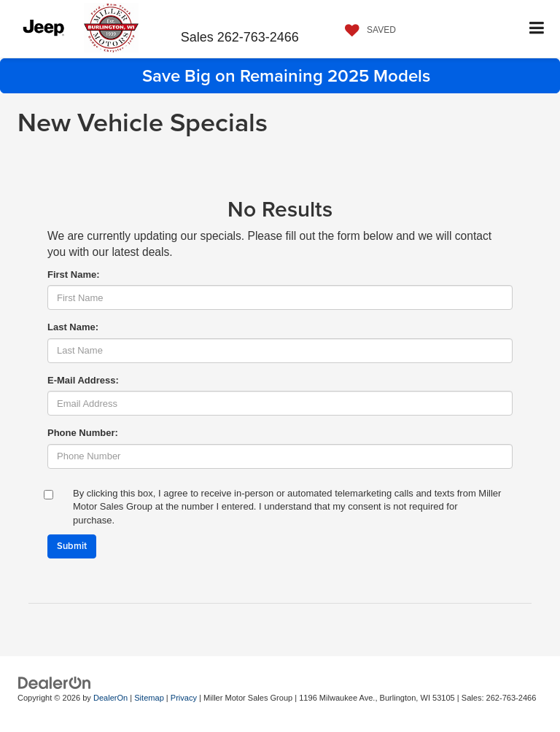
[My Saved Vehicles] (367, 31)
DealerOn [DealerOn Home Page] (110, 698)
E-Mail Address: (83, 380)
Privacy (184, 698)
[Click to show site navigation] (537, 29)
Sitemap (149, 698)
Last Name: (73, 327)
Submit (72, 546)
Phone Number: (83, 433)
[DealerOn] (55, 682)
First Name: (74, 274)
